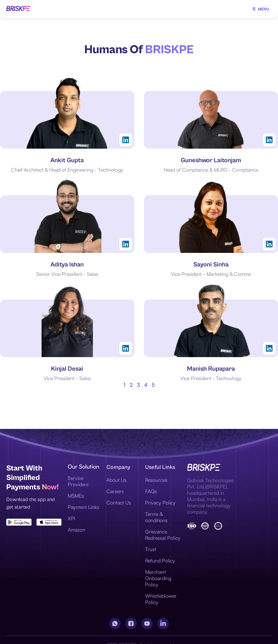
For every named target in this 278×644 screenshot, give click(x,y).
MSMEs (76, 496)
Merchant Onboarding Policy (158, 578)
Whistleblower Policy (161, 599)
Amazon (77, 530)
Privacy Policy (160, 503)
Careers (115, 491)
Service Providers (78, 481)
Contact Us (119, 503)
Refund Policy (160, 561)
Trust (151, 549)
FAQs (151, 491)
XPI (71, 518)
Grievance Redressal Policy (163, 535)
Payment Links (83, 507)
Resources (156, 480)
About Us (116, 480)
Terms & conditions (156, 517)
